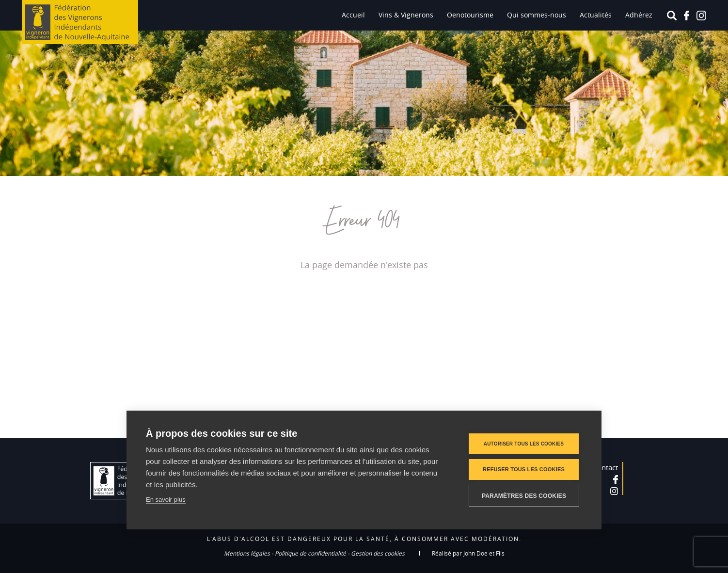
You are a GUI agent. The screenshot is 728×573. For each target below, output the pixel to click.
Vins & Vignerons (406, 15)
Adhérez (639, 15)
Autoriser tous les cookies (524, 444)
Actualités (596, 15)
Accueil (353, 15)
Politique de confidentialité (310, 553)
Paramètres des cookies (524, 496)
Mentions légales (247, 553)
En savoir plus (166, 500)
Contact (605, 467)
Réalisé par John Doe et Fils (468, 553)
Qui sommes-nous (537, 15)
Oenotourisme (470, 15)
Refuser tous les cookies (524, 469)
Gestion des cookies (378, 553)
